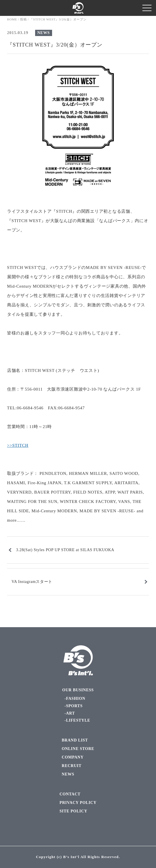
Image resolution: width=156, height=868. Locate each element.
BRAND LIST (75, 740)
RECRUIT (72, 766)
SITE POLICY (73, 811)
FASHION (76, 699)
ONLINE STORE (78, 749)
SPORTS (74, 706)
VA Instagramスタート (32, 582)
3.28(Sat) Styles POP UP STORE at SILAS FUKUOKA (65, 550)
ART (70, 713)
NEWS (44, 33)
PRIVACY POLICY (78, 803)
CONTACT (70, 794)
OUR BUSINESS (78, 690)
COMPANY (73, 757)
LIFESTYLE (78, 720)
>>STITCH (18, 445)
